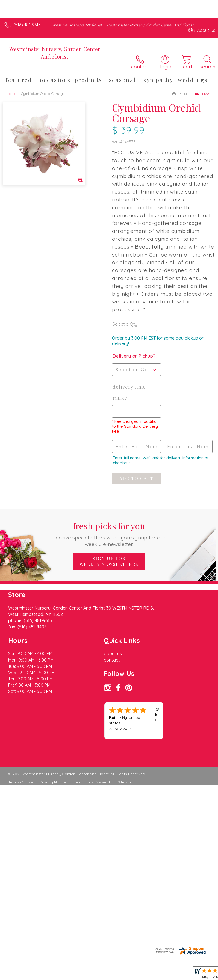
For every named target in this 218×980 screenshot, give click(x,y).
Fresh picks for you (109, 534)
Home (12, 94)
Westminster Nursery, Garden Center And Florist (55, 53)
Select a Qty (125, 324)
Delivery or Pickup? (134, 356)
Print (181, 94)
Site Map (126, 782)
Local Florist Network (92, 782)
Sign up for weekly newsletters (109, 561)
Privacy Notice (53, 782)
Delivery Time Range (129, 392)
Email (204, 94)
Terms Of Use (20, 782)
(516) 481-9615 (27, 25)
